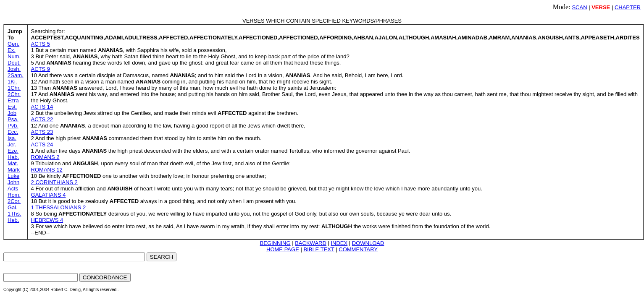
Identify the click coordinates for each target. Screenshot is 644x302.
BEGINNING (275, 243)
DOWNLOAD (368, 243)
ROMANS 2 (45, 157)
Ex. (12, 50)
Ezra (13, 100)
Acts (13, 189)
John (13, 182)
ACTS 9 (41, 69)
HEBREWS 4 (47, 220)
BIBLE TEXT (319, 249)
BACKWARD (311, 243)
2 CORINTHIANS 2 (54, 182)
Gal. (13, 207)
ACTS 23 (42, 132)
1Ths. (14, 214)
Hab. (13, 157)
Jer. (12, 144)
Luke (13, 176)
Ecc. (13, 132)
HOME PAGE (283, 249)
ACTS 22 (42, 119)
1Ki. (12, 82)
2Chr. (14, 94)
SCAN (579, 7)
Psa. (13, 119)
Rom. (14, 195)
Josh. (14, 69)
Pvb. (13, 126)
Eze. (13, 151)
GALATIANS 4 (49, 195)
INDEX (339, 243)
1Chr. (14, 88)
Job (12, 113)
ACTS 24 (42, 144)
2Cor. (14, 201)
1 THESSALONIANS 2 (59, 207)
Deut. (14, 63)
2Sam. (16, 75)
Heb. (13, 220)
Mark (14, 170)
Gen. (13, 44)
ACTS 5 (41, 44)
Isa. (12, 138)
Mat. (13, 163)
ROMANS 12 (47, 170)
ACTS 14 (42, 107)
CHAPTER (628, 7)
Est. (12, 107)
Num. (14, 56)
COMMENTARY (358, 249)
